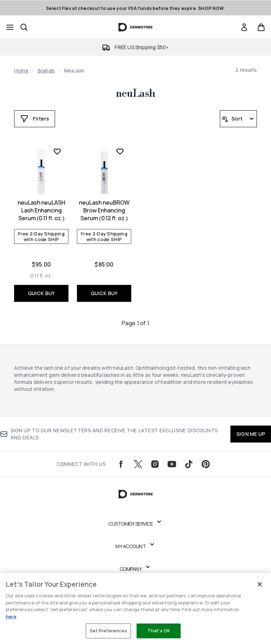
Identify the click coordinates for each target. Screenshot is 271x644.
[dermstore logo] (136, 27)
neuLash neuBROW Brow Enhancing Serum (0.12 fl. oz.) (104, 210)
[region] (135, 608)
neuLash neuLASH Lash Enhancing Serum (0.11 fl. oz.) (41, 210)
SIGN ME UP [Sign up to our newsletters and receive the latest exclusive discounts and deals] (251, 434)
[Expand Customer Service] (135, 524)
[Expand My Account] (135, 546)
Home (21, 71)
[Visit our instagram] (155, 464)
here (11, 616)
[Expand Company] (136, 569)
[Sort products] (238, 119)
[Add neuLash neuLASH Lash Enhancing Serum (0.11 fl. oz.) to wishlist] (57, 151)
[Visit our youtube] (172, 464)
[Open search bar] (24, 27)
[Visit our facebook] (121, 464)
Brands (46, 71)
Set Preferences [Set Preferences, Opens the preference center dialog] (109, 631)
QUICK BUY (41, 293)
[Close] (260, 584)
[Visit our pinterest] (206, 464)
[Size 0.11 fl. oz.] (41, 276)
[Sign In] (244, 27)
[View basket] (261, 27)
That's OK (159, 631)
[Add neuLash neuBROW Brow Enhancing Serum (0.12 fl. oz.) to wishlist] (120, 151)
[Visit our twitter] (138, 464)
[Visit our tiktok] (189, 464)
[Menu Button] (10, 27)
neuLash (135, 94)
